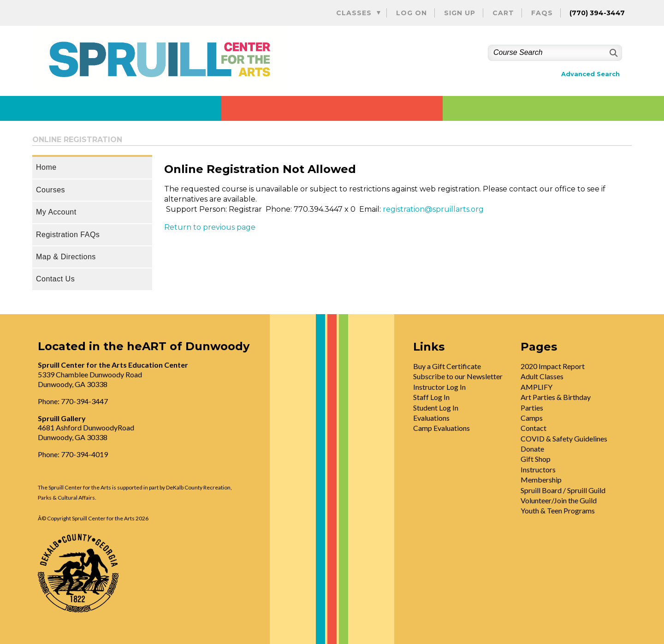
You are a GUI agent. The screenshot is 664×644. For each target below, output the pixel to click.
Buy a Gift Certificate (447, 366)
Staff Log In (431, 397)
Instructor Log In (439, 387)
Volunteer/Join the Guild (559, 500)
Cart (503, 13)
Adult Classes (542, 376)
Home (46, 167)
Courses (50, 190)
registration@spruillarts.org (433, 209)
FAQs (542, 13)
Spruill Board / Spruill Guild (563, 490)
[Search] (613, 53)
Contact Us (55, 279)
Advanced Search (590, 74)
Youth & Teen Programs (558, 510)
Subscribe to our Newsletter (458, 376)
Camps (532, 418)
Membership (541, 480)
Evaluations (431, 418)
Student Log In (436, 408)
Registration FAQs (68, 235)
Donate (532, 449)
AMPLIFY (537, 387)
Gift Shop (536, 459)
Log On (412, 13)
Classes (354, 13)
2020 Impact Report (553, 366)
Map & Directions (66, 257)
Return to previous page (210, 227)
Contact (534, 428)
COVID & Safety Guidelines (564, 438)
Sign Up (460, 13)
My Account (56, 212)
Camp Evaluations (442, 428)
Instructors (538, 469)
